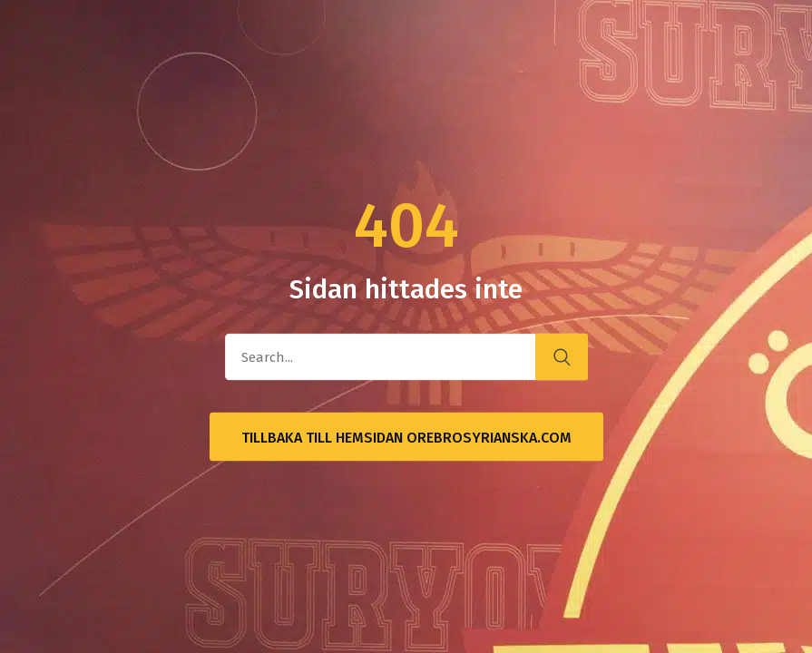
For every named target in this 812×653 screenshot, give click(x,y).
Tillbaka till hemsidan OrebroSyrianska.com (406, 438)
